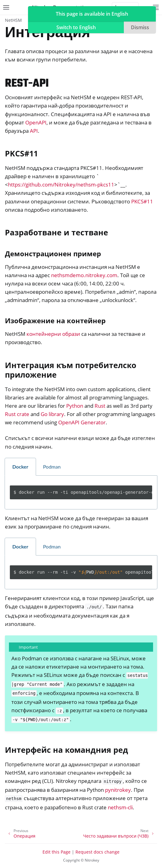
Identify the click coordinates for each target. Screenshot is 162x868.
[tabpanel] (81, 493)
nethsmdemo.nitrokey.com (84, 275)
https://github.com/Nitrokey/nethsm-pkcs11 (61, 185)
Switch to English (76, 27)
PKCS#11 (142, 201)
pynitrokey (118, 790)
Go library (52, 414)
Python (75, 406)
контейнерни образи (53, 334)
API (34, 131)
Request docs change (97, 852)
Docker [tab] (20, 467)
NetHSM (13, 20)
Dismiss (140, 27)
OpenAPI (36, 122)
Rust (100, 406)
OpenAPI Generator (82, 422)
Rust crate (17, 414)
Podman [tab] (52, 467)
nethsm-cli (120, 807)
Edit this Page (57, 852)
